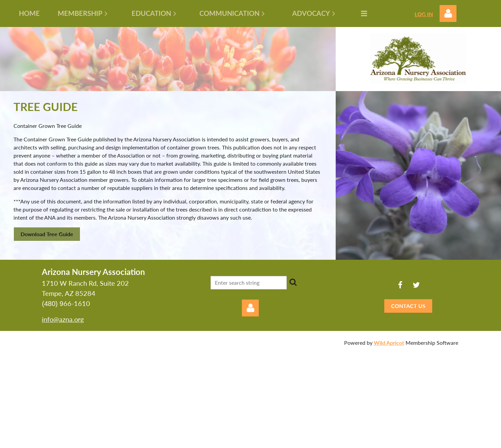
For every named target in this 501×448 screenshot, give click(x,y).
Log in (448, 13)
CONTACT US (408, 306)
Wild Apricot (389, 343)
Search (293, 282)
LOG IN (424, 14)
